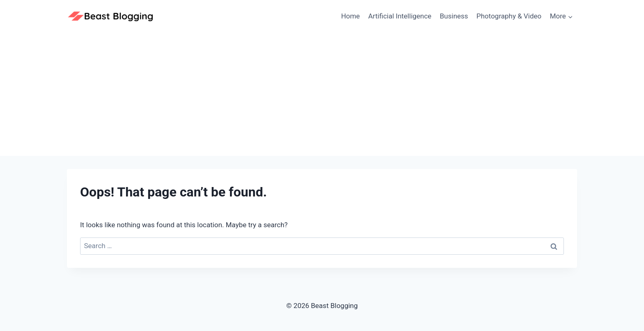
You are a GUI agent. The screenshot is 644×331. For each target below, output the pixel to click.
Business (454, 16)
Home (350, 16)
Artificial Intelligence (400, 16)
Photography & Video (509, 16)
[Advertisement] (322, 94)
